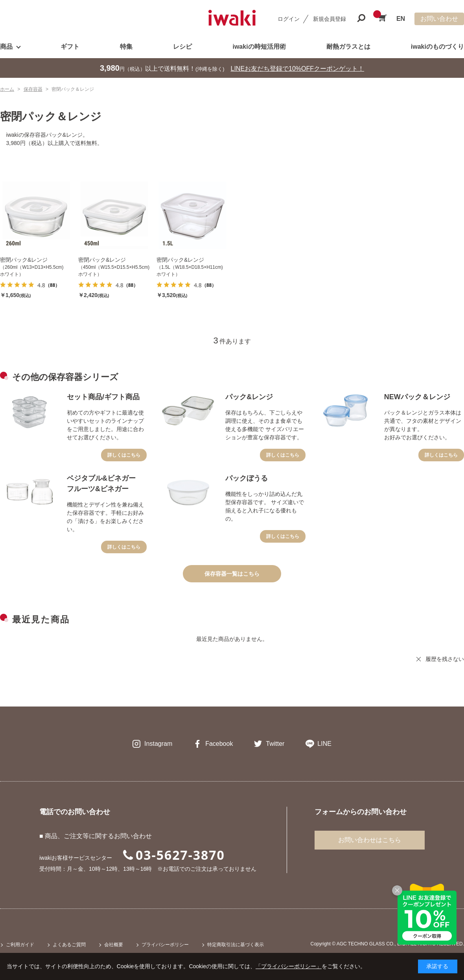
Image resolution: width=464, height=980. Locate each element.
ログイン (289, 19)
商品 (6, 47)
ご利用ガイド (20, 945)
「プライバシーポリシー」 (289, 966)
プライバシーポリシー (165, 945)
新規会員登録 (330, 19)
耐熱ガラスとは (348, 47)
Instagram (158, 744)
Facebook (219, 744)
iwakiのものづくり (437, 47)
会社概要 (114, 945)
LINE (324, 744)
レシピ (182, 47)
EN (401, 19)
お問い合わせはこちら (370, 840)
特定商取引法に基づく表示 (236, 945)
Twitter (275, 744)
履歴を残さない (445, 659)
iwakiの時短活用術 (259, 47)
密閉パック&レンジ (24, 260)
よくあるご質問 (69, 945)
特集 (126, 47)
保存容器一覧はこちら (232, 574)
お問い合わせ (439, 19)
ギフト (70, 47)
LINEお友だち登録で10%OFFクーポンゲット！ (298, 69)
